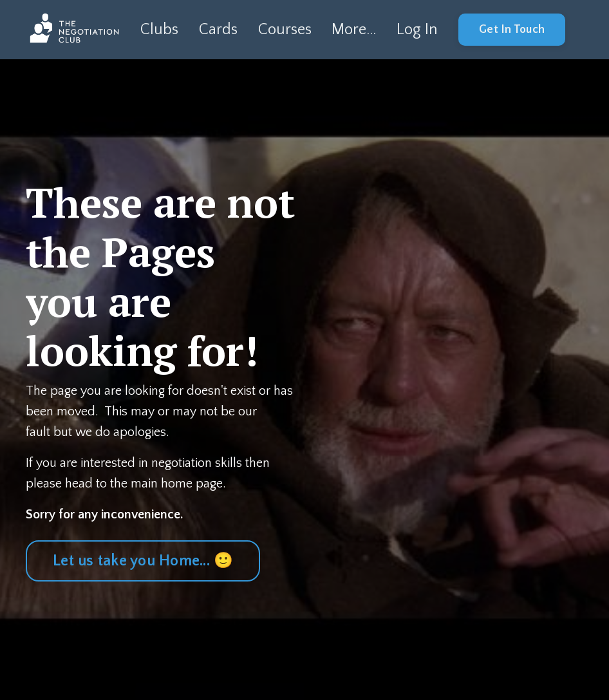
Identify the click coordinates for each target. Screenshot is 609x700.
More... (354, 30)
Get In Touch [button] (512, 30)
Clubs (159, 30)
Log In (417, 30)
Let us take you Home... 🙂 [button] (143, 561)
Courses (285, 30)
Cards (218, 30)
